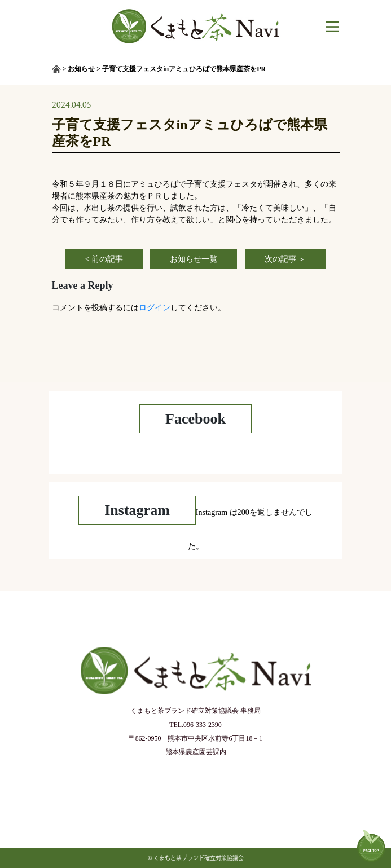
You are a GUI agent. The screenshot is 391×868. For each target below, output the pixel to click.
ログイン (155, 307)
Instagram (137, 510)
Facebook (195, 419)
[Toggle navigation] (328, 27)
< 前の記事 (104, 259)
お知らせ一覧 (194, 259)
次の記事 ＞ (285, 259)
